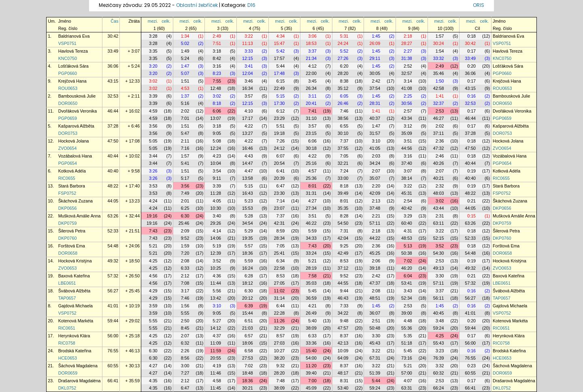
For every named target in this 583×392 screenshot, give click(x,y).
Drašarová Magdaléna (80, 381)
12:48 (216, 88)
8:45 (185, 328)
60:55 (113, 366)
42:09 (375, 193)
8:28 (344, 216)
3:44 (153, 156)
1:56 (185, 306)
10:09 (343, 351)
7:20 (185, 253)
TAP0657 (67, 298)
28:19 (311, 268)
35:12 (343, 88)
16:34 (248, 88)
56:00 (113, 336)
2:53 (440, 111)
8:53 (344, 261)
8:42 (217, 58)
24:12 (280, 148)
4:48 (408, 321)
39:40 (311, 373)
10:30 (216, 208)
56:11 (439, 298)
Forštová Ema (72, 246)
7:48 (281, 381)
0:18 (471, 36)
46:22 (311, 223)
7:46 (344, 111)
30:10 (343, 133)
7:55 (217, 81)
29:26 (216, 223)
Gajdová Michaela (76, 306)
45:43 (375, 343)
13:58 (248, 178)
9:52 (185, 238)
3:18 (217, 51)
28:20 (343, 73)
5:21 (153, 246)
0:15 (471, 216)
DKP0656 (68, 208)
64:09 (343, 358)
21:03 (248, 328)
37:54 (375, 88)
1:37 (185, 96)
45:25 (375, 253)
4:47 (249, 171)
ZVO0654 (68, 148)
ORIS (479, 5)
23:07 (280, 208)
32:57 (407, 73)
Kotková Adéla (72, 171)
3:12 (408, 126)
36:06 (113, 66)
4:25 (153, 261)
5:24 (185, 58)
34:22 (343, 313)
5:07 (185, 73)
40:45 (439, 313)
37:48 (375, 208)
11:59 (216, 351)
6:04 (408, 276)
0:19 (471, 171)
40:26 (439, 163)
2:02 (185, 111)
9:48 (344, 321)
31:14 (280, 298)
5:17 (185, 178)
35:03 (311, 283)
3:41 (249, 66)
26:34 (311, 88)
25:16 (311, 163)
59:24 (439, 328)
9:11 (217, 178)
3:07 (408, 171)
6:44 (281, 306)
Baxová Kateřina (74, 276)
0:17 (471, 51)
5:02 (185, 43)
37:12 (343, 268)
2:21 (376, 216)
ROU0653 (68, 88)
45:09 (311, 388)
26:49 (311, 313)
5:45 (312, 291)
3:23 (440, 351)
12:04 (248, 73)
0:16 (471, 96)
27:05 (280, 283)
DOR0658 (68, 253)
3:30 (440, 276)
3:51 (408, 141)
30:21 (248, 388)
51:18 (407, 343)
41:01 (113, 306)
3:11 (312, 96)
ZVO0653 (68, 268)
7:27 (185, 373)
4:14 (217, 231)
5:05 (153, 141)
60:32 (439, 373)
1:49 (185, 51)
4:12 (312, 66)
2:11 (185, 141)
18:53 (311, 43)
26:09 (375, 43)
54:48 (113, 246)
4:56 (153, 276)
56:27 (113, 291)
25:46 (184, 223)
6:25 (185, 208)
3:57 (249, 96)
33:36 (311, 343)
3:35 (153, 51)
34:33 (311, 238)
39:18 (375, 268)
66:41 (113, 381)
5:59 (312, 231)
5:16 (185, 103)
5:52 (344, 51)
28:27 (407, 43)
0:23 (471, 366)
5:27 (217, 321)
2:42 (376, 81)
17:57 (280, 58)
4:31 (408, 231)
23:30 (280, 193)
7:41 (312, 111)
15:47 (280, 43)
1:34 (185, 36)
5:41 (185, 163)
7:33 (344, 306)
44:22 (375, 238)
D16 (251, 5)
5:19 (217, 246)
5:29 (249, 231)
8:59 (281, 231)
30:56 (407, 103)
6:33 (185, 268)
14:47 (248, 163)
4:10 (249, 111)
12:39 (216, 253)
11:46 (216, 373)
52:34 (407, 298)
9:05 (217, 133)
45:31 (407, 193)
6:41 (281, 171)
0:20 (471, 66)
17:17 (248, 118)
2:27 (408, 51)
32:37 (439, 103)
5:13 (408, 246)
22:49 (280, 88)
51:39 (375, 373)
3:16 (217, 66)
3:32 (440, 366)
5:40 (312, 321)
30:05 (375, 73)
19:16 (152, 216)
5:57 (249, 246)
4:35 (153, 381)
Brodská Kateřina (75, 351)
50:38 (407, 253)
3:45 (312, 81)
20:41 (311, 103)
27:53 (248, 358)
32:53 (113, 96)
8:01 (312, 186)
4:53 (185, 88)
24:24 (343, 43)
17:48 (280, 73)
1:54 (440, 51)
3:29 (408, 216)
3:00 (185, 366)
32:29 (280, 328)
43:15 (113, 81)
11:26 (280, 321)
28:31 (375, 103)
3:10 (376, 141)
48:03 (439, 193)
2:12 (185, 276)
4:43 (249, 156)
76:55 (113, 351)
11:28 (216, 193)
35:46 (439, 73)
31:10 (311, 118)
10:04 (216, 163)
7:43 (153, 231)
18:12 (248, 283)
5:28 (249, 216)
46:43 (343, 298)
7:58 (312, 276)
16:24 (248, 268)
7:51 (217, 43)
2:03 (376, 156)
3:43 (408, 291)
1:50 (440, 81)
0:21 (471, 201)
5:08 (217, 141)
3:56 (153, 126)
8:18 (217, 103)
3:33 (249, 51)
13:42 (216, 298)
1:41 (440, 96)
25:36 (311, 178)
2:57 (408, 111)
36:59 (311, 298)
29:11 (375, 58)
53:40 (343, 388)
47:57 (343, 328)
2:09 (185, 231)
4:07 (408, 381)
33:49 (113, 51)
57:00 (407, 373)
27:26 (343, 58)
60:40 (407, 223)
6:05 (344, 96)
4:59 (153, 111)
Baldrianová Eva (74, 36)
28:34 (280, 238)
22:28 (280, 313)
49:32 (113, 261)
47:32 (439, 148)
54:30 (439, 253)
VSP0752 (67, 313)
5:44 (281, 66)
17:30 (280, 103)
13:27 (248, 133)
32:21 (343, 163)
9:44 (344, 291)
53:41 (407, 283)
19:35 (248, 238)
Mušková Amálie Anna (80, 216)
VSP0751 (67, 43)
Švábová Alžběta (74, 291)
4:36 (217, 276)
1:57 (440, 36)
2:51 (376, 321)
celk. (166, 21)
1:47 (185, 66)
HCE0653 (68, 358)
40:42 (407, 208)
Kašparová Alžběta (76, 126)
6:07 (281, 156)
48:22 (113, 186)
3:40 (217, 216)
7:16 (185, 148)
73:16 (407, 358)
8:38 (344, 81)
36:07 (375, 313)
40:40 (113, 171)
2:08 (185, 261)
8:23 (217, 73)
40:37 (375, 118)
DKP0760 (68, 238)
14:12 (216, 328)
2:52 (408, 66)
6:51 (249, 321)
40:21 (439, 178)
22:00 (311, 73)
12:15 (248, 58)
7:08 (185, 283)
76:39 (439, 358)
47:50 (113, 141)
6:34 (281, 261)
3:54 (217, 171)
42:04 (343, 238)
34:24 (375, 163)
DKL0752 (67, 388)
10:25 (216, 268)
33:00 (343, 178)
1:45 (376, 36)
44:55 (343, 283)
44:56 (407, 148)
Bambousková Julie (77, 96)
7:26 (281, 141)
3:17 (185, 291)
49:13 (439, 268)
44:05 (113, 201)
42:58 (439, 88)
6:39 (249, 306)
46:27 (439, 118)
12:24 (216, 148)
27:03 (280, 343)
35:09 (407, 133)
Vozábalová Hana (75, 156)
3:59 (153, 306)
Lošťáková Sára (73, 66)
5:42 (281, 51)
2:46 (440, 156)
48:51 (375, 298)
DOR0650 (68, 103)
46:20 (407, 268)
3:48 (440, 321)
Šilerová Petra (72, 231)
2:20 (376, 186)
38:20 (280, 358)
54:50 (343, 223)
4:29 (153, 291)
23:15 (311, 133)
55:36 (407, 328)
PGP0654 (68, 163)
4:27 (312, 201)
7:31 (344, 231)
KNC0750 (68, 58)
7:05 (344, 156)
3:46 (249, 81)
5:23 (249, 201)
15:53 (248, 208)
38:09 (311, 328)
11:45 (216, 388)
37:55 (343, 148)
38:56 (343, 118)
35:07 (375, 178)
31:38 (407, 58)
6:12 (281, 111)
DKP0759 (68, 223)
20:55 (216, 358)
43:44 (439, 208)
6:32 (185, 343)
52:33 (113, 231)
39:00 (407, 313)
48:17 (343, 373)
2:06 (376, 261)
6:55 (344, 126)
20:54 (280, 163)
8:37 (344, 336)
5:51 (281, 126)
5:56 (217, 291)
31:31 (311, 193)
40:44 (113, 156)
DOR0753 (68, 133)
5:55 (185, 313)
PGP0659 (68, 118)
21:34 (311, 58)
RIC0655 (67, 178)
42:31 (280, 223)
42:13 (343, 343)
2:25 (408, 96)
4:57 (312, 171)
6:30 (185, 216)
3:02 (153, 81)
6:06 (217, 111)
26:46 (343, 103)
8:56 (185, 358)
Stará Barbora (72, 186)
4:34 (281, 36)
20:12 (248, 298)
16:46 (248, 148)
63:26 (113, 216)
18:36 (248, 253)
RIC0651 (67, 328)
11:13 (248, 43)
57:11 (375, 223)
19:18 (280, 133)
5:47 (185, 133)
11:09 (216, 343)
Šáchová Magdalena (78, 366)
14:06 (216, 238)
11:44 (216, 283)
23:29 (280, 118)
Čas (114, 21)
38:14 (407, 178)
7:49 (185, 193)
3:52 (440, 246)
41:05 (375, 148)
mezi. (153, 21)
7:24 (344, 171)
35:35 (343, 208)
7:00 (312, 381)
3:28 (153, 36)
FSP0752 (67, 193)
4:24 (153, 201)
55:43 (439, 343)
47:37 (375, 283)
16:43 (248, 193)
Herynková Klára (74, 336)
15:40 (311, 351)
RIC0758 (67, 343)
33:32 (439, 58)
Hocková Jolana (74, 141)
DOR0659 (68, 373)
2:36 (440, 141)
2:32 (440, 186)
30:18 (311, 148)
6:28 (249, 276)
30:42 (113, 36)
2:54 (408, 201)
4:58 (217, 381)
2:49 (217, 36)
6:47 (281, 186)
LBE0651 (67, 283)
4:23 (217, 156)
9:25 (344, 246)
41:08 (407, 88)
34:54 (248, 223)
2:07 (376, 171)
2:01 (185, 201)
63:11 (439, 223)
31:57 (375, 133)
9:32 (281, 366)
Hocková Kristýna (75, 261)
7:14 (281, 201)
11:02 (280, 291)
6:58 (249, 351)
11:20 (311, 366)
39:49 (343, 193)
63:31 (407, 388)
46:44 (113, 111)
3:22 (249, 36)
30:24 (439, 43)
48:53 (407, 238)
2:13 (376, 201)
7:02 (408, 261)
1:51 (185, 81)
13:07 (216, 118)
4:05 (217, 201)
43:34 (407, 118)
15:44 (248, 313)
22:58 (280, 268)
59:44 (113, 321)
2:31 (440, 216)
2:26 (185, 351)
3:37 (312, 51)
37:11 (439, 133)
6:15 (281, 81)
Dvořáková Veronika (78, 111)
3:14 (408, 81)
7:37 (344, 141)
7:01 (185, 118)
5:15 (281, 96)
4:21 (312, 306)
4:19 (217, 366)
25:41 (280, 253)
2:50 (185, 321)
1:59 (185, 246)
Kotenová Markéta (76, 321)
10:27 (280, 351)
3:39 (153, 96)
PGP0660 (68, 73)
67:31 (375, 358)
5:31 (344, 36)
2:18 (408, 36)
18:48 (248, 373)
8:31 (344, 381)
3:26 (153, 171)
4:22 (249, 126)
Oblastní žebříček (197, 5)
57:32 (113, 276)
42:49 (343, 253)
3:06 (312, 36)
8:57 (281, 336)
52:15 (439, 238)
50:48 (375, 328)
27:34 (311, 208)
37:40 (407, 163)
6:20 (344, 66)
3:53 (153, 186)
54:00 (311, 358)
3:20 (153, 66)
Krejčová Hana (72, 81)
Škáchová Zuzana (76, 201)
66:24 (439, 388)
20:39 (280, 178)
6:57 (249, 336)
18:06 (248, 343)
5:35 (408, 336)
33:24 (311, 253)
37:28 (113, 126)
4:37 (217, 336)
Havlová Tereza (73, 51)
